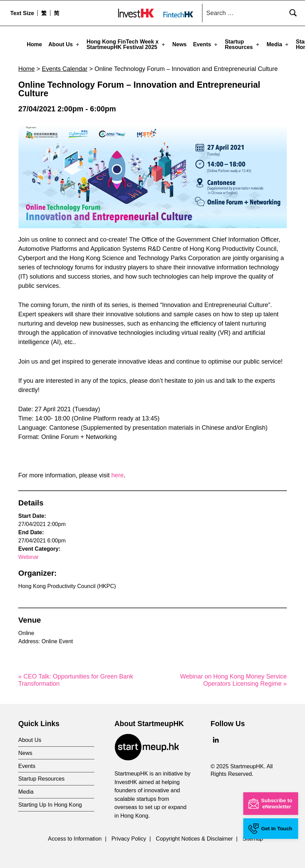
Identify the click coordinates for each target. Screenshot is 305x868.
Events (206, 44)
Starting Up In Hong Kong (50, 803)
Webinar (28, 555)
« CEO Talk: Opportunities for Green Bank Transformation (76, 678)
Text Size (22, 13)
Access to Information (75, 836)
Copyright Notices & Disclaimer (194, 836)
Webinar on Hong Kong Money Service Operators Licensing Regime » (233, 678)
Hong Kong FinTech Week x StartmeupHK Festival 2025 (126, 44)
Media (278, 44)
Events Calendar (65, 66)
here (117, 473)
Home (34, 44)
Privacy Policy (129, 836)
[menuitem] (44, 13)
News (179, 44)
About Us (64, 44)
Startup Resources (243, 44)
